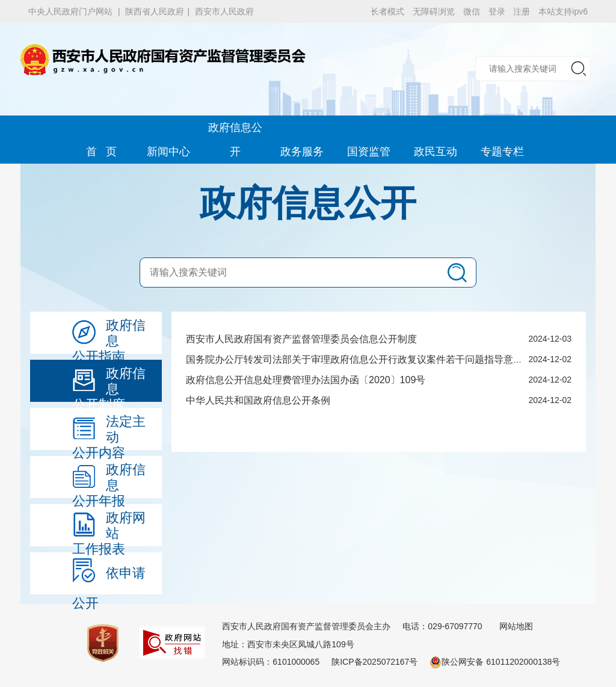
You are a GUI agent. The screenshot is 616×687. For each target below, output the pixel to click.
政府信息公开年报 (109, 480)
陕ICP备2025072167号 (374, 662)
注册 (522, 11)
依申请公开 (109, 576)
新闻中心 (168, 152)
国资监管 (369, 152)
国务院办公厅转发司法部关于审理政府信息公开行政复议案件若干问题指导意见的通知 (369, 359)
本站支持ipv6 (563, 11)
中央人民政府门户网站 (70, 11)
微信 (472, 11)
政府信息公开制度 (109, 384)
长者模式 (387, 11)
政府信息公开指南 (109, 336)
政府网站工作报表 (109, 528)
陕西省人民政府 (155, 11)
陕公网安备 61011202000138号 (495, 662)
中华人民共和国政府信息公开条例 (258, 400)
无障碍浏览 (434, 11)
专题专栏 (502, 152)
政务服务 (302, 152)
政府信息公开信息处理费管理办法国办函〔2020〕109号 (306, 380)
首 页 (101, 152)
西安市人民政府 (224, 11)
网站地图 (516, 626)
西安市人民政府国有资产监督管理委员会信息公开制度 (301, 339)
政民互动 (436, 152)
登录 (497, 11)
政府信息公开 (235, 131)
